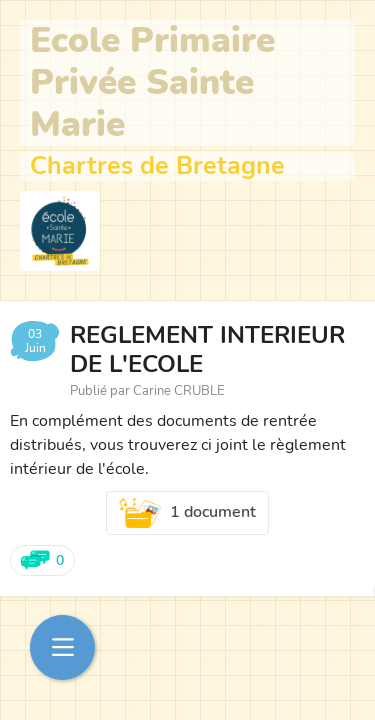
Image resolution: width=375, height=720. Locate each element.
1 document (188, 513)
